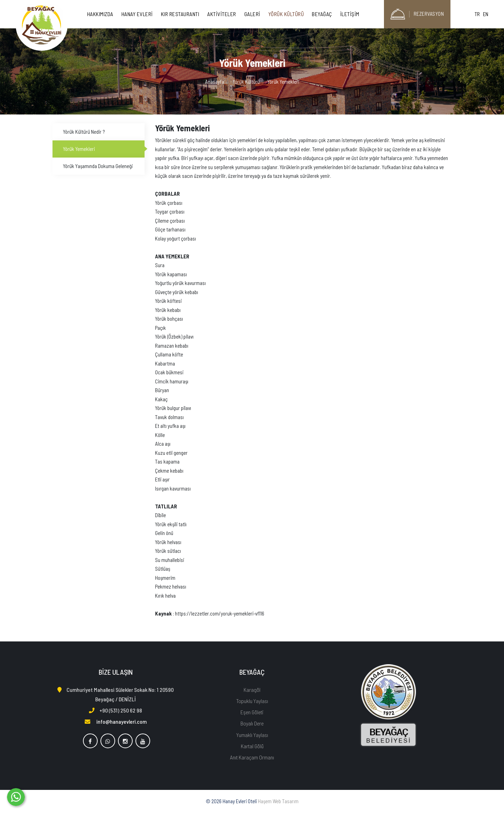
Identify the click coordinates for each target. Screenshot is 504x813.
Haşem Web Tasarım (278, 801)
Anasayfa (215, 82)
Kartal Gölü (252, 746)
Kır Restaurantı (180, 14)
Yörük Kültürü (286, 14)
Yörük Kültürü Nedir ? (84, 132)
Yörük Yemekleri (79, 149)
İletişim (350, 14)
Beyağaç (322, 14)
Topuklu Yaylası (252, 701)
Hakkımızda (100, 14)
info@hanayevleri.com (121, 721)
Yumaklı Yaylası (252, 735)
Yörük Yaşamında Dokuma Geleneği (98, 166)
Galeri (252, 14)
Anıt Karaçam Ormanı (252, 757)
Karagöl (252, 690)
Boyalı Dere (252, 723)
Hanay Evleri (137, 14)
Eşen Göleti (252, 712)
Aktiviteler (222, 14)
